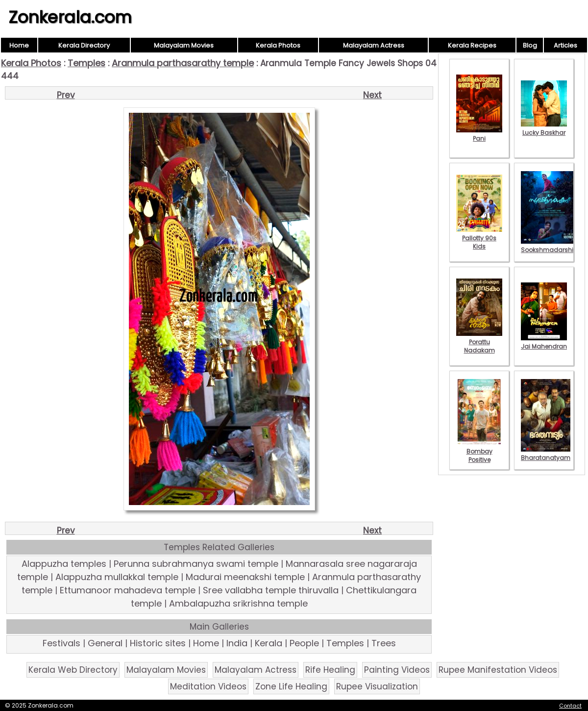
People (304, 643)
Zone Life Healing (291, 686)
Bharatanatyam (546, 454)
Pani (479, 134)
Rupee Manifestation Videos (498, 670)
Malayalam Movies (184, 45)
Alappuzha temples (64, 564)
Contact (570, 706)
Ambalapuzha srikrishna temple (238, 603)
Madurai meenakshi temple (245, 577)
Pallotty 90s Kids (479, 238)
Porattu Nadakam (479, 342)
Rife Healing (330, 670)
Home (19, 45)
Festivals (61, 643)
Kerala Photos (278, 45)
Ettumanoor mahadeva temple (128, 590)
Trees (384, 643)
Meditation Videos (208, 686)
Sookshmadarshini (550, 246)
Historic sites (158, 643)
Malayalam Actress (374, 45)
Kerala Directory (84, 45)
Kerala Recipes (472, 45)
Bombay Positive (479, 451)
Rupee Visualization (377, 686)
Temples (86, 63)
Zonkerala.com (70, 17)
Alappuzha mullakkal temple (117, 577)
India (237, 643)
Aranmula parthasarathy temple (183, 63)
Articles (565, 45)
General (105, 643)
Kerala (269, 643)
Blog (530, 45)
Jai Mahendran (544, 342)
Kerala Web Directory (73, 670)
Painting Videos (397, 670)
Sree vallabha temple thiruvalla (271, 590)
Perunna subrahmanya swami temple (196, 564)
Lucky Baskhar (544, 128)
